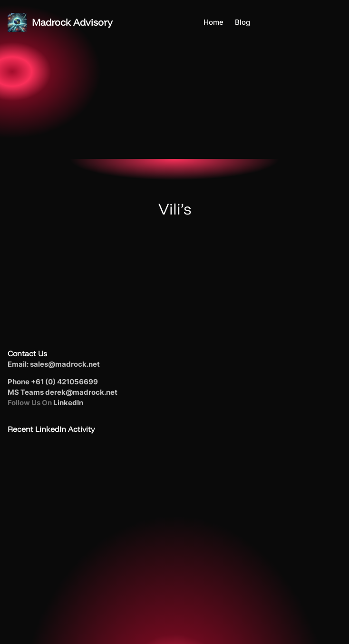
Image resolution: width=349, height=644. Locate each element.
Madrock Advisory (72, 22)
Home (213, 22)
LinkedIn (68, 403)
